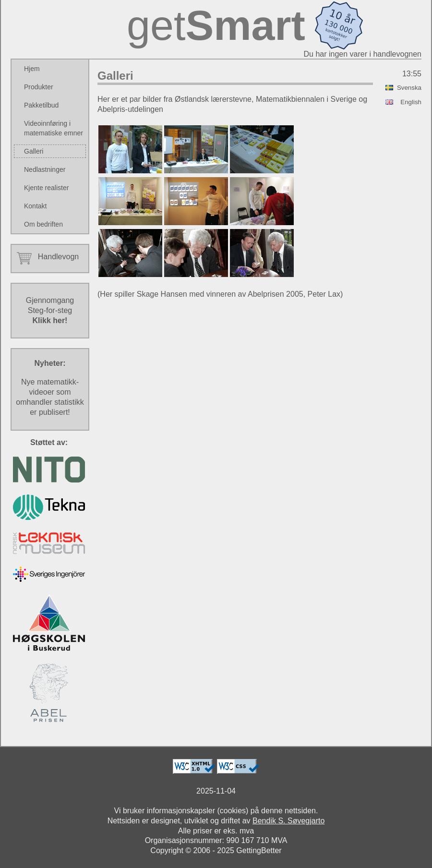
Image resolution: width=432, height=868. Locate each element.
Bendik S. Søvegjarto (288, 821)
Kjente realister (46, 188)
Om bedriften (43, 224)
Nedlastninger (45, 169)
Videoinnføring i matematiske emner (54, 128)
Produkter (39, 87)
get (216, 25)
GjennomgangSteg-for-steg (50, 310)
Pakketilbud (41, 105)
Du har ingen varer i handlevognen (363, 54)
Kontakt (35, 206)
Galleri (34, 151)
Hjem (32, 69)
